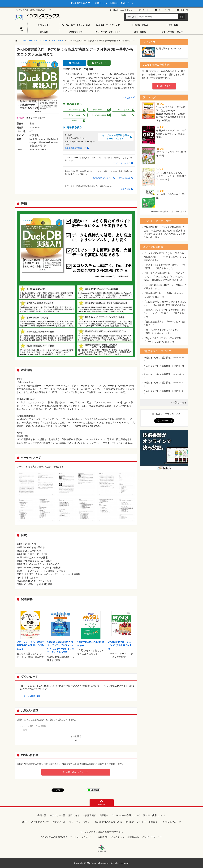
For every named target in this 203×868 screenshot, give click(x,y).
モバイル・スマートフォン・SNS (76, 25)
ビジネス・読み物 (140, 25)
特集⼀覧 (184, 10)
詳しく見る (165, 86)
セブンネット (124, 110)
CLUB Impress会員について (126, 815)
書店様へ (104, 815)
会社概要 (130, 822)
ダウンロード (100, 63)
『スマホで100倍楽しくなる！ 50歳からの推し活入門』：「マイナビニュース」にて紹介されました (165, 257)
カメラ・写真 (172, 25)
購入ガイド (74, 815)
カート (146, 10)
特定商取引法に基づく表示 (108, 822)
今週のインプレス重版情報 (157, 358)
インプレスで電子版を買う (116, 137)
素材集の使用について (154, 815)
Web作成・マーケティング (108, 25)
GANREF (103, 837)
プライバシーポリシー (80, 822)
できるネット (117, 837)
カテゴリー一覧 (57, 815)
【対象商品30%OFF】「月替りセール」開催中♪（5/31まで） (101, 3)
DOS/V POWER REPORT (54, 837)
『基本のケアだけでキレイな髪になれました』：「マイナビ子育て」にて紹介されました (165, 313)
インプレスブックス (152, 837)
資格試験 (44, 32)
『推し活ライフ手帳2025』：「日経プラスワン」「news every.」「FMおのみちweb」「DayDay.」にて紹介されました (164, 277)
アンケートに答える (122, 163)
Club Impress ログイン (123, 10)
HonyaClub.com (99, 115)
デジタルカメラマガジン (82, 837)
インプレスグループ (171, 822)
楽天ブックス (99, 110)
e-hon (74, 120)
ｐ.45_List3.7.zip (32, 696)
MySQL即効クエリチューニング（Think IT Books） (121, 645)
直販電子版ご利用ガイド (75, 148)
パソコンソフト (44, 25)
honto (123, 115)
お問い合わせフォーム (103, 178)
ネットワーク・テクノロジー (108, 32)
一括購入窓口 (125, 189)
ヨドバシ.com (74, 115)
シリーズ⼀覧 (164, 10)
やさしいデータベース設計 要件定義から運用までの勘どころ (31, 645)
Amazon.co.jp (74, 110)
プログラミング (76, 32)
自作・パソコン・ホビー (172, 32)
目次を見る (127, 98)
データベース (57, 41)
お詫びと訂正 (125, 178)
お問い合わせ (59, 822)
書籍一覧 (42, 815)
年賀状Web (133, 837)
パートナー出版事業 (147, 822)
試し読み (76, 63)
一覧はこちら (180, 402)
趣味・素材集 (140, 32)
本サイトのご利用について (36, 822)
